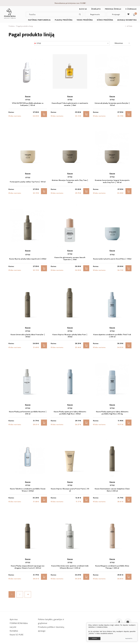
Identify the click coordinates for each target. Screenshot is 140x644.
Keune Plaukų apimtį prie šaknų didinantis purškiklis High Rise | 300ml (70, 413)
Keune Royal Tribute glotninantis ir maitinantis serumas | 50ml (70, 104)
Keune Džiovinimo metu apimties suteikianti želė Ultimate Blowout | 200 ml (70, 567)
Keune (28, 96)
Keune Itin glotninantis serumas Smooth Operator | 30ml (70, 259)
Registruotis (95, 14)
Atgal (129, 26)
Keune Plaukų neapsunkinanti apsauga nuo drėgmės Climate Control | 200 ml (28, 567)
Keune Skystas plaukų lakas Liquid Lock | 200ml (28, 259)
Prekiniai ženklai (113, 9)
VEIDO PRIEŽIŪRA (85, 20)
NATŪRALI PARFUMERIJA (39, 20)
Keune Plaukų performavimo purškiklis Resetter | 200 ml (28, 413)
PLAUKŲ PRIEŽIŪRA (64, 20)
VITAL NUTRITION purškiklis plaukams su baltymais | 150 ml (28, 104)
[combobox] (72, 43)
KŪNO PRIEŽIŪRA (105, 20)
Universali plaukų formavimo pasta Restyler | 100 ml (112, 104)
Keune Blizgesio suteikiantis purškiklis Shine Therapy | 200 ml (112, 567)
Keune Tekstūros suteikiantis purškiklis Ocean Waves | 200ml (28, 490)
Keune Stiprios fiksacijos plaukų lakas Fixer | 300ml (70, 336)
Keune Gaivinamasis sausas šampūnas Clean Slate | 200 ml (112, 490)
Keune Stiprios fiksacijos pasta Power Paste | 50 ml (70, 490)
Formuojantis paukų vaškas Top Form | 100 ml (28, 182)
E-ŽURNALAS (131, 9)
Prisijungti (116, 14)
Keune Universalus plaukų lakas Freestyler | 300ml (28, 336)
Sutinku (94, 638)
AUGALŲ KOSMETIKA (127, 20)
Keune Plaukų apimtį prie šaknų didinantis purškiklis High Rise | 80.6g (112, 413)
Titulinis (12, 26)
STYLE (28, 100)
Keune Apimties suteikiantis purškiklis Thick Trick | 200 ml (112, 336)
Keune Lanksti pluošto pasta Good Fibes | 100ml (112, 259)
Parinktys (129, 639)
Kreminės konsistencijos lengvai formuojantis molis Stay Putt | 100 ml (112, 181)
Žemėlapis (96, 9)
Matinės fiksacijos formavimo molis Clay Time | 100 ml (70, 181)
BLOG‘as (83, 9)
